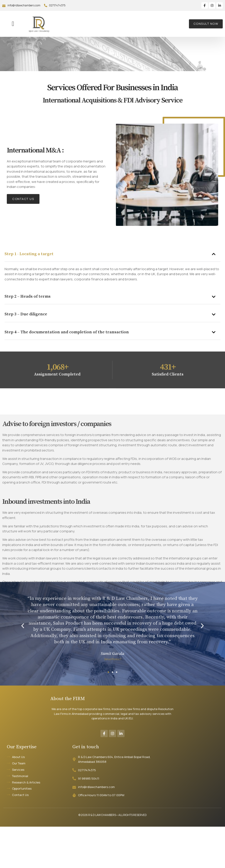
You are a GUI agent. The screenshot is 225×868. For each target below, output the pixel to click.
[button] (13, 24)
